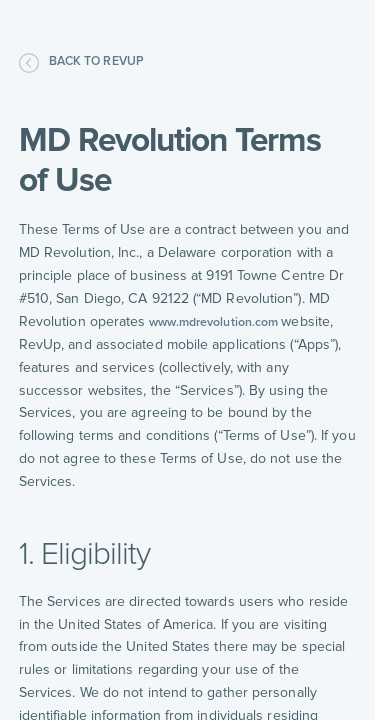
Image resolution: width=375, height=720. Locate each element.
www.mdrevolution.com (213, 322)
